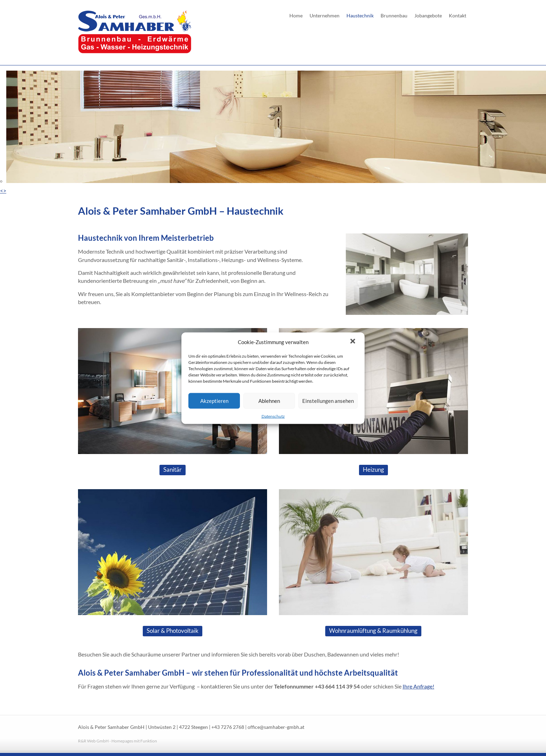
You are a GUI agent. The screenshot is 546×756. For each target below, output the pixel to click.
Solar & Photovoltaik (173, 631)
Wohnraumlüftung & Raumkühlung (373, 631)
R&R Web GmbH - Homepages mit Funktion (118, 741)
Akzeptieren (214, 401)
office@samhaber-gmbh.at (276, 727)
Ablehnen (269, 401)
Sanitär (173, 469)
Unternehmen (325, 15)
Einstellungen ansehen (328, 401)
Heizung (373, 469)
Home (296, 15)
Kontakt (458, 15)
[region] (273, 133)
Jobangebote (428, 15)
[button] (353, 342)
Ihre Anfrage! (418, 686)
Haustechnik (360, 15)
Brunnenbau (394, 15)
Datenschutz (273, 416)
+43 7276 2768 (228, 727)
